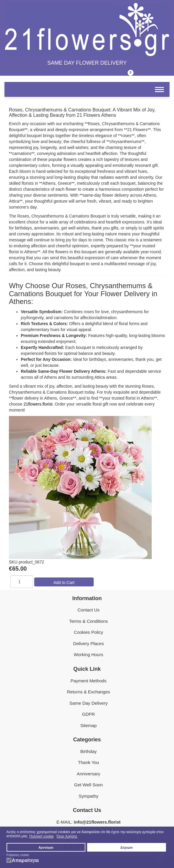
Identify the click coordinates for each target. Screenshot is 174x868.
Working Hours (88, 655)
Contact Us (88, 610)
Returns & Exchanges (88, 692)
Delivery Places (88, 643)
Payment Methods (88, 681)
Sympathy (88, 796)
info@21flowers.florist (97, 822)
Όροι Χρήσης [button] (67, 836)
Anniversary (88, 774)
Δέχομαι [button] (127, 847)
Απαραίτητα (25, 861)
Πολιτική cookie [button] (42, 836)
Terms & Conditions (88, 621)
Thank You (88, 762)
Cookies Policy (88, 632)
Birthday (88, 751)
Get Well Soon (88, 785)
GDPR (88, 714)
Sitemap (88, 725)
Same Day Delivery (88, 703)
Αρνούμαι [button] (46, 847)
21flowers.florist (38, 404)
